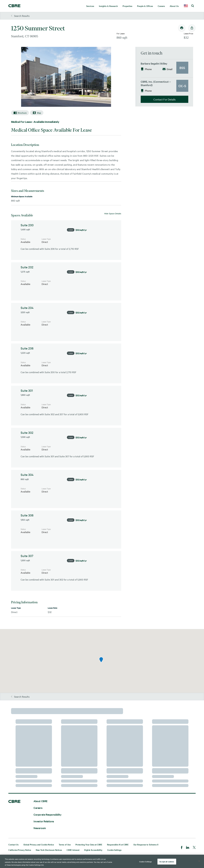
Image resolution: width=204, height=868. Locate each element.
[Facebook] (182, 848)
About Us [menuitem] (174, 6)
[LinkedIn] (188, 848)
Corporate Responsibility (47, 814)
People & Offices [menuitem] (145, 6)
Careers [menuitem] (161, 6)
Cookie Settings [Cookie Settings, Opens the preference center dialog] (146, 861)
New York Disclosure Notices (49, 850)
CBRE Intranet (73, 850)
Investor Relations (44, 821)
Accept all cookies (167, 861)
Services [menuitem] (90, 6)
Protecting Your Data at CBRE (89, 844)
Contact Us (13, 844)
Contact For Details (164, 99)
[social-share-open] (192, 28)
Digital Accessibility (93, 850)
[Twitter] (194, 848)
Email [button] (167, 69)
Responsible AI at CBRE (118, 844)
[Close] (199, 861)
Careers (38, 808)
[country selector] (186, 6)
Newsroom (40, 828)
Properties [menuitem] (127, 6)
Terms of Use (65, 844)
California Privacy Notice (20, 850)
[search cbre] (193, 6)
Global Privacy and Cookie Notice (39, 844)
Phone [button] (146, 69)
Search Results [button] (20, 16)
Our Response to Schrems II (146, 844)
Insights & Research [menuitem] (108, 6)
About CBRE (40, 801)
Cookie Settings (114, 850)
